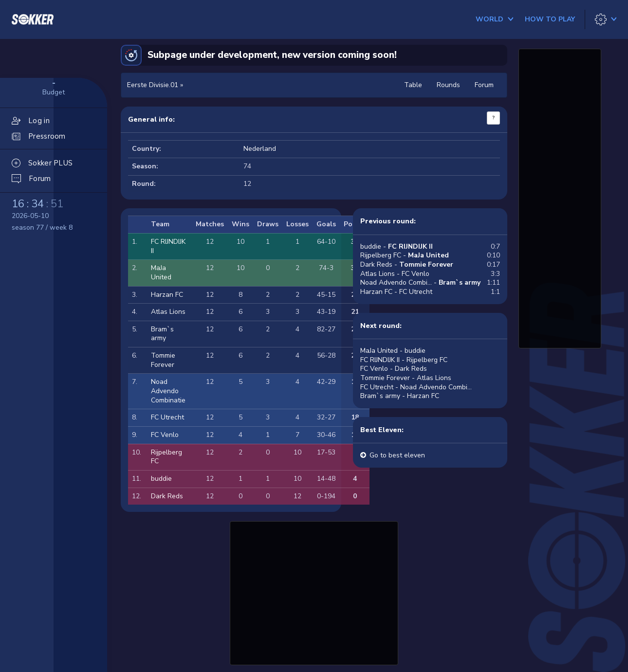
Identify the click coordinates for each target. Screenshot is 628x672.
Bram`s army (162, 334)
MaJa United (161, 272)
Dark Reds (167, 496)
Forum (484, 85)
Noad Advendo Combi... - (420, 282)
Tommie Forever (163, 360)
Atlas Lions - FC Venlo (395, 274)
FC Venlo (165, 435)
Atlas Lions (168, 312)
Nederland (260, 149)
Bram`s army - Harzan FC (400, 396)
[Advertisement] (314, 592)
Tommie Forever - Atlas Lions (406, 378)
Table (413, 85)
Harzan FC (167, 295)
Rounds (448, 85)
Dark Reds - (407, 264)
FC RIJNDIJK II (168, 246)
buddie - (397, 246)
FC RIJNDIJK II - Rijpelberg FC (404, 360)
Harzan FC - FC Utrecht (396, 292)
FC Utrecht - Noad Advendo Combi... (416, 387)
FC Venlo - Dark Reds (394, 369)
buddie (161, 479)
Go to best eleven (397, 455)
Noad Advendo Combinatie (168, 391)
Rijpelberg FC (166, 457)
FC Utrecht (167, 417)
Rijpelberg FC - (405, 255)
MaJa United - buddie (393, 351)
